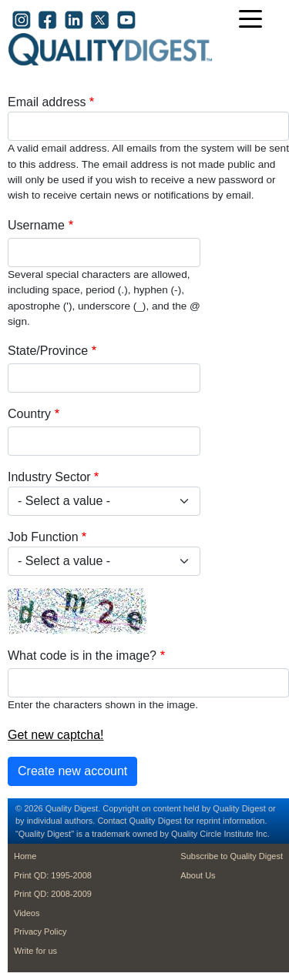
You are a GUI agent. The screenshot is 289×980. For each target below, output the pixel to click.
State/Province (48, 351)
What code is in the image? (82, 656)
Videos (27, 913)
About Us (198, 875)
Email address (47, 102)
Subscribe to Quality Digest (232, 856)
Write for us (35, 951)
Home (25, 856)
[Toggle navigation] (254, 20)
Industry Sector (49, 477)
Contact (112, 821)
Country (29, 414)
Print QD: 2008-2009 (53, 894)
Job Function (43, 537)
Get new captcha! (56, 735)
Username (36, 225)
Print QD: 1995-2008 (53, 875)
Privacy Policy (40, 932)
